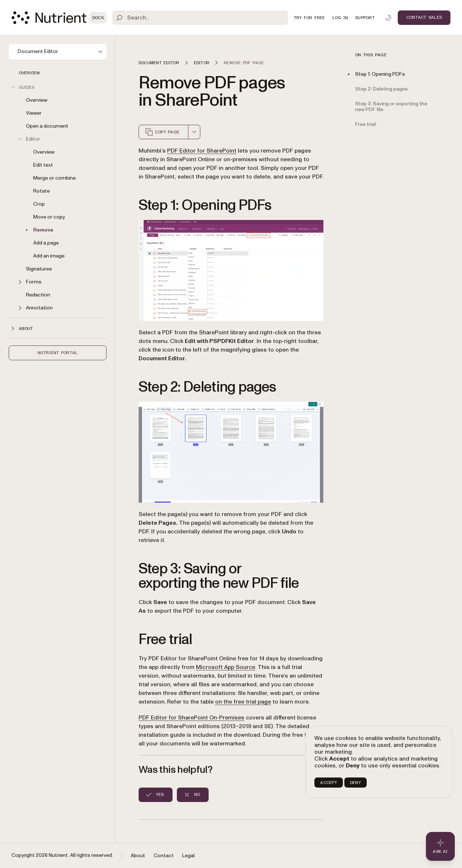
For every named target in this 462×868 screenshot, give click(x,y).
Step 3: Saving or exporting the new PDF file (391, 107)
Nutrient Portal (58, 353)
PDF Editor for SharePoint (202, 151)
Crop (39, 204)
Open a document (47, 126)
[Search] (200, 18)
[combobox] (194, 132)
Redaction (38, 295)
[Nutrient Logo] (59, 18)
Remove (43, 230)
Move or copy (49, 217)
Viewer (34, 113)
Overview (29, 73)
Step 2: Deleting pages (382, 89)
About (138, 856)
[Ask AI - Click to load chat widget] (440, 846)
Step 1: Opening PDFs (380, 74)
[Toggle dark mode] (388, 18)
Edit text (43, 165)
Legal (188, 856)
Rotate (42, 191)
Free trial (365, 124)
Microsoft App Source (226, 667)
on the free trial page (243, 702)
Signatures (39, 269)
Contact (164, 856)
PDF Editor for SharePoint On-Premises (191, 718)
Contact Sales (424, 17)
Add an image (49, 256)
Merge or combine (55, 178)
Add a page (46, 243)
